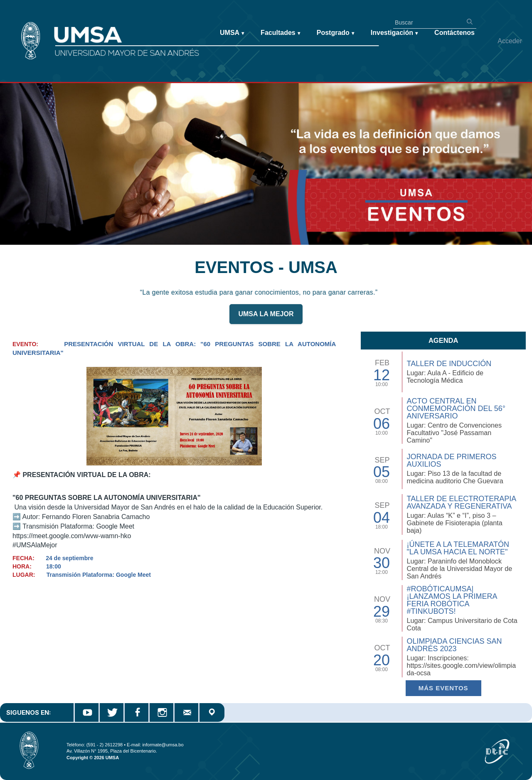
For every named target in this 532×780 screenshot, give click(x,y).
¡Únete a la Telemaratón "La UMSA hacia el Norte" (458, 548)
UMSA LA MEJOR (266, 318)
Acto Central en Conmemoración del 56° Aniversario (456, 408)
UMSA (232, 33)
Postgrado (335, 33)
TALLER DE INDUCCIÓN (449, 364)
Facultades (280, 33)
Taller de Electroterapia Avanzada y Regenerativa (461, 502)
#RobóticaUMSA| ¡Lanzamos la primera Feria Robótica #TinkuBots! (452, 600)
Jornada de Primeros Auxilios (451, 460)
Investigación (394, 33)
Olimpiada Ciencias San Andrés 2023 (454, 645)
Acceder (510, 41)
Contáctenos (454, 33)
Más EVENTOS (443, 688)
